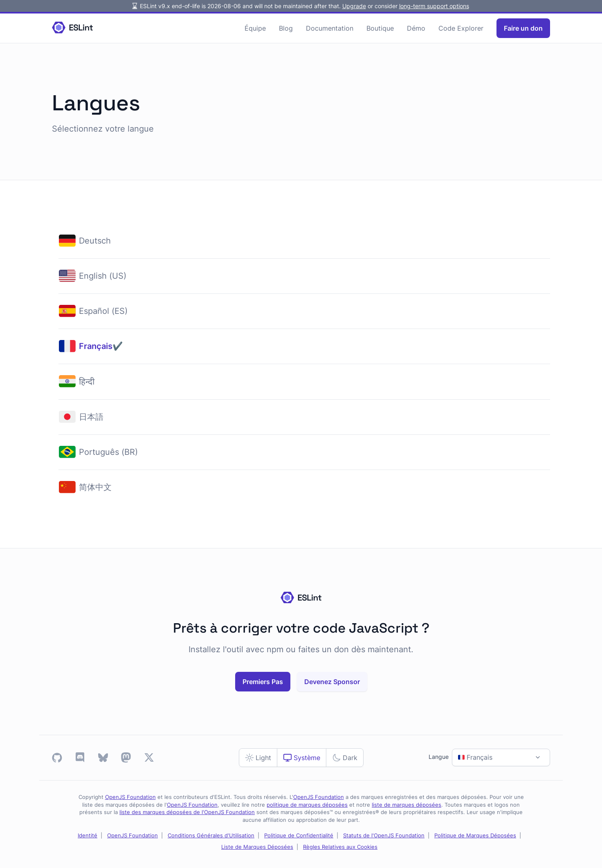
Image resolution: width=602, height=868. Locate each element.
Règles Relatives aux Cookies (340, 847)
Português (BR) (98, 452)
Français (86, 346)
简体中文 (85, 487)
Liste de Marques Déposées (257, 847)
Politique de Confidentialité (299, 836)
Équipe (255, 28)
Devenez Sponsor (332, 682)
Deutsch (85, 241)
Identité (88, 836)
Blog (286, 28)
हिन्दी (77, 381)
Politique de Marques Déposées (475, 836)
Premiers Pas (263, 682)
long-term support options (434, 6)
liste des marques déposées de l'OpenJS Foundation (187, 812)
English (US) (93, 276)
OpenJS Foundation (130, 797)
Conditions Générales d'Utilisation (211, 836)
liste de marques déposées (407, 805)
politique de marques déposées (307, 805)
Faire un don (523, 28)
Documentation (330, 28)
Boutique (380, 28)
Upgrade (354, 6)
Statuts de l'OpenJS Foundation (384, 836)
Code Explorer (461, 28)
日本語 (81, 417)
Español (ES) (93, 311)
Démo (416, 28)
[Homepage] (72, 28)
